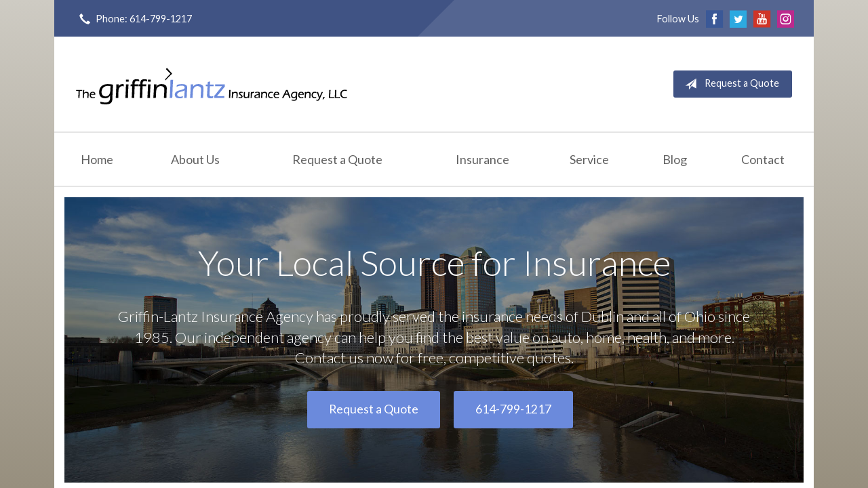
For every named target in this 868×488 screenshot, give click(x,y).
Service (589, 159)
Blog (675, 159)
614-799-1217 (513, 409)
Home (97, 159)
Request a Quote (729, 84)
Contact (763, 159)
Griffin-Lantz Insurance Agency (212, 84)
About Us (195, 159)
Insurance (482, 159)
